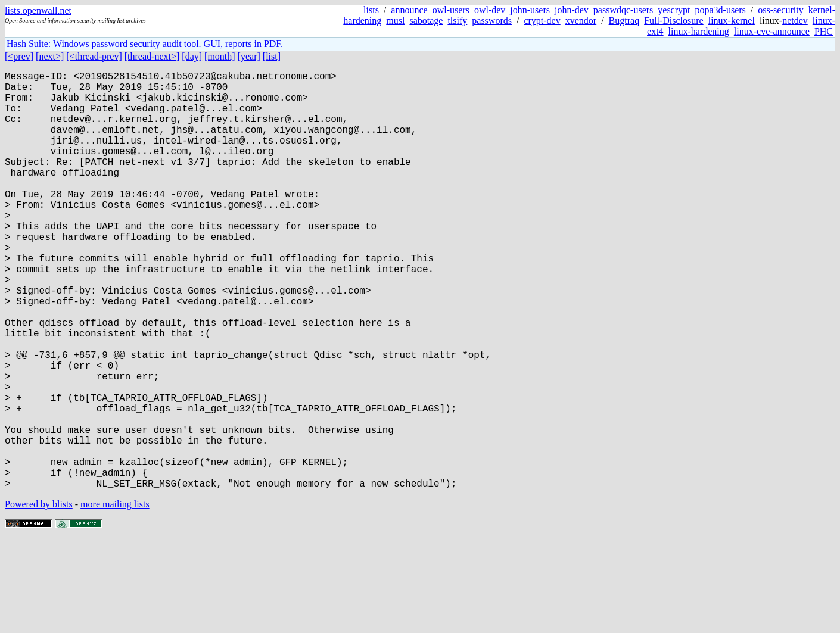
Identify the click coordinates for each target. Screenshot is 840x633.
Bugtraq (624, 21)
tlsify (457, 21)
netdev (795, 21)
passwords (492, 21)
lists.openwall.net (38, 10)
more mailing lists (115, 597)
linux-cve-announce (772, 31)
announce (409, 10)
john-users (530, 10)
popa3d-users (720, 10)
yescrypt (674, 10)
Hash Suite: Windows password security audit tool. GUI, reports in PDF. (145, 44)
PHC (824, 31)
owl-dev (490, 10)
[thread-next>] (152, 56)
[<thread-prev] (94, 56)
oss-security (780, 10)
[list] (272, 56)
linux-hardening (699, 31)
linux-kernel (732, 21)
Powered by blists (39, 597)
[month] (220, 56)
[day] (192, 56)
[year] (249, 56)
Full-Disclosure (674, 21)
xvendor (581, 21)
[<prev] (19, 56)
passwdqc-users (623, 10)
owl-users (451, 10)
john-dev (572, 10)
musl (395, 21)
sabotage (426, 21)
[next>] (50, 56)
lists (371, 10)
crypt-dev (542, 21)
